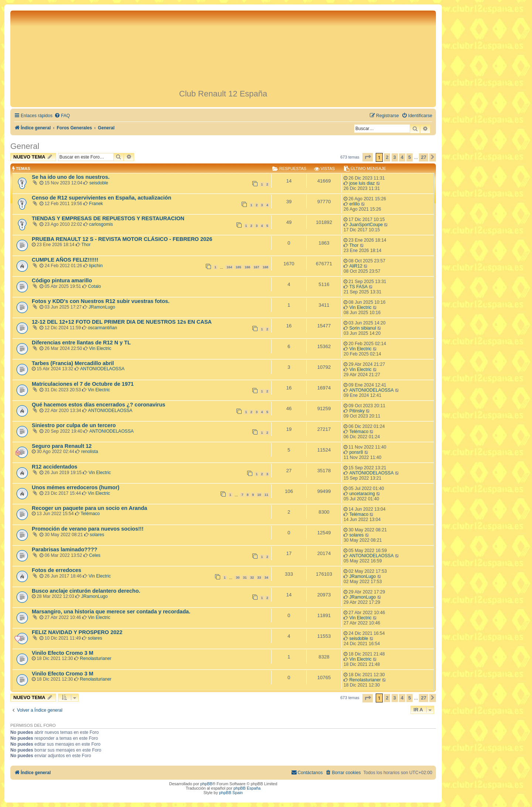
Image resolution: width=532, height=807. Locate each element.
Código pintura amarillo (62, 280)
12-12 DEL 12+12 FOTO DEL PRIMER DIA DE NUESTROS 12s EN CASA (122, 322)
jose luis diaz (362, 183)
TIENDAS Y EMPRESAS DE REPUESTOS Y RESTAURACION (108, 218)
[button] (368, 157)
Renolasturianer (96, 658)
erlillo (354, 204)
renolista (90, 452)
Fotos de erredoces (57, 570)
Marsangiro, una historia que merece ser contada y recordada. (111, 612)
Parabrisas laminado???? (64, 549)
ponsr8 (356, 452)
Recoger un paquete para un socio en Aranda (89, 508)
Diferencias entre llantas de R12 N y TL (81, 343)
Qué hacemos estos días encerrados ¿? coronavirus (98, 405)
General (25, 146)
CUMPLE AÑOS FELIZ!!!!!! (65, 260)
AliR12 (356, 266)
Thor (86, 245)
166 (247, 267)
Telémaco (359, 432)
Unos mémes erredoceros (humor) (76, 487)
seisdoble (99, 183)
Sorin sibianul (363, 328)
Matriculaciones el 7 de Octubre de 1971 (83, 384)
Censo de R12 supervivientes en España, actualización (102, 198)
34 (266, 578)
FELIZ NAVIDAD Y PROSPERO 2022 (77, 632)
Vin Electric (360, 307)
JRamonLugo (102, 307)
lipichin (96, 266)
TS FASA (358, 287)
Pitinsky (357, 411)
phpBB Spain (231, 793)
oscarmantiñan (103, 328)
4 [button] (402, 157)
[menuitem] (62, 116)
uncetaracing (362, 494)
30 (238, 578)
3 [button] (395, 157)
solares (97, 535)
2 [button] (387, 157)
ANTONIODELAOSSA (102, 369)
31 (245, 578)
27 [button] (423, 157)
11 (266, 495)
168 (265, 267)
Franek (96, 204)
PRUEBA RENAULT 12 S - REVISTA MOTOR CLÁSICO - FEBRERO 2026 (122, 239)
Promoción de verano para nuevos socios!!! (88, 529)
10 (259, 495)
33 (259, 578)
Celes (95, 555)
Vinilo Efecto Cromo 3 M (63, 653)
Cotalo (94, 286)
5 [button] (410, 157)
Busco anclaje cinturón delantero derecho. (86, 591)
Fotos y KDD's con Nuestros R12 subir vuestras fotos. (101, 301)
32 (252, 578)
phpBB (206, 784)
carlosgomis (101, 224)
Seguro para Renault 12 (62, 446)
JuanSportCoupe (366, 225)
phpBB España (247, 788)
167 (257, 267)
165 (238, 267)
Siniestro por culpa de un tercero (74, 425)
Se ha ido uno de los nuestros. (71, 177)
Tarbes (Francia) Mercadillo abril (73, 363)
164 (229, 267)
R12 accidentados (54, 467)
